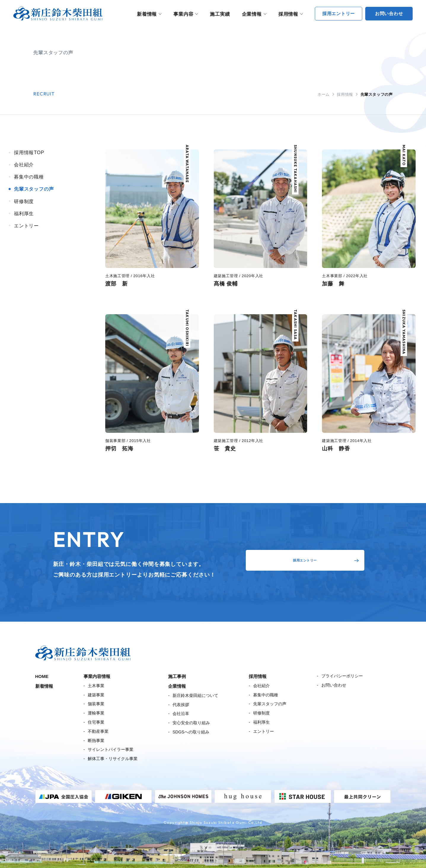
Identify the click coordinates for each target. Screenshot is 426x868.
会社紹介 (261, 686)
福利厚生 (261, 722)
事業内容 (183, 14)
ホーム (324, 94)
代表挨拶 (181, 705)
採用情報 (288, 14)
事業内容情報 (97, 676)
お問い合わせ (334, 685)
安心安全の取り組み (191, 723)
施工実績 (220, 14)
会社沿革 (181, 714)
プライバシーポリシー (342, 676)
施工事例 (177, 676)
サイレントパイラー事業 (111, 749)
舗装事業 (96, 704)
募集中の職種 (266, 695)
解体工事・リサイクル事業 (113, 759)
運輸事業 (96, 713)
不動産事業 (98, 731)
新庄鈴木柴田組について (195, 695)
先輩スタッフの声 (270, 704)
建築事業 (96, 695)
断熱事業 (96, 741)
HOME (42, 676)
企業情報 (252, 14)
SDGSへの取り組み (191, 732)
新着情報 (147, 14)
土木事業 (96, 686)
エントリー (264, 731)
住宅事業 (96, 722)
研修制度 (261, 713)
